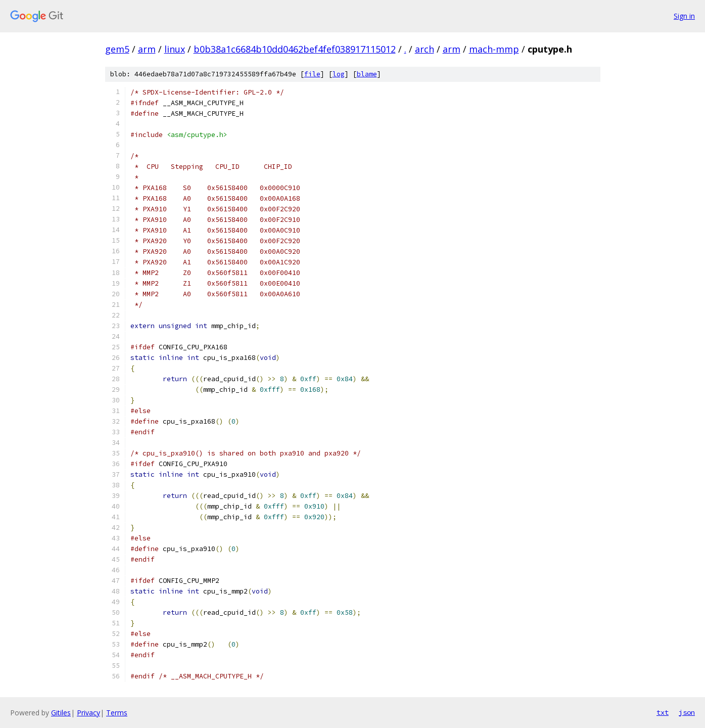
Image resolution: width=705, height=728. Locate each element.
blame (367, 74)
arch (425, 49)
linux (175, 49)
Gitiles (61, 713)
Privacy (88, 713)
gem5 (117, 49)
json (687, 712)
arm (147, 49)
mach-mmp (494, 49)
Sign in (684, 16)
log (339, 74)
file (312, 74)
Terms (117, 713)
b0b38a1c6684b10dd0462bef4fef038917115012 (295, 49)
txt (663, 712)
